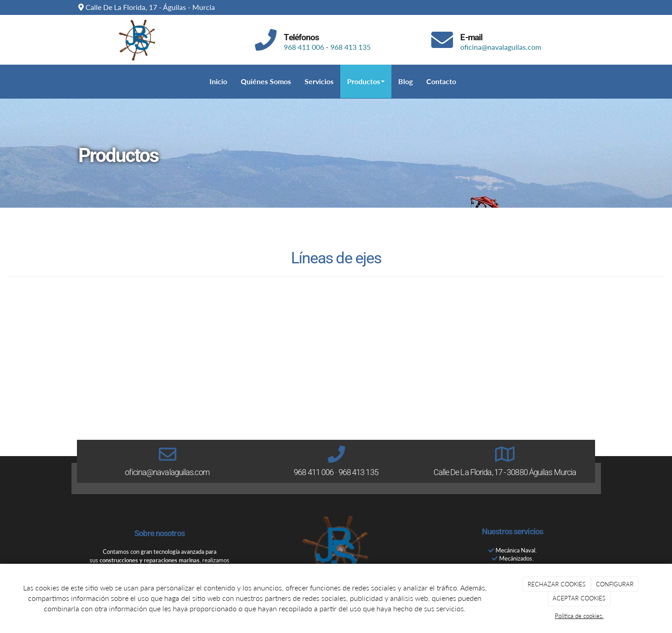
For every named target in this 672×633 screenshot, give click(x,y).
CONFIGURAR (615, 584)
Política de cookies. (579, 616)
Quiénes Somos (266, 81)
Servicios (319, 81)
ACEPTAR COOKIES (579, 598)
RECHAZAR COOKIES (557, 584)
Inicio (218, 81)
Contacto (441, 81)
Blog (405, 81)
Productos (366, 81)
